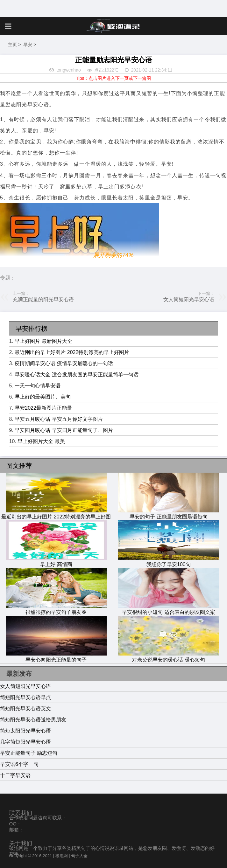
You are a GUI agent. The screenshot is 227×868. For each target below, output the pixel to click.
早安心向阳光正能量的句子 (56, 657)
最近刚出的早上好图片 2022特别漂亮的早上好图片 (72, 352)
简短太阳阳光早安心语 (25, 731)
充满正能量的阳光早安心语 (43, 299)
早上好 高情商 (56, 561)
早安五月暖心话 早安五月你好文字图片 (59, 419)
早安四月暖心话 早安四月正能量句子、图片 (64, 430)
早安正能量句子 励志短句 (29, 753)
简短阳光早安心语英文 (25, 708)
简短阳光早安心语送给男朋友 (33, 720)
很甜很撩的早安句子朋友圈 (56, 609)
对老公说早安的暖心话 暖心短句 (169, 657)
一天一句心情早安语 (38, 386)
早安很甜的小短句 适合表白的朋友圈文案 (169, 609)
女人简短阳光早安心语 (189, 299)
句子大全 (79, 856)
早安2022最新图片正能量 (43, 408)
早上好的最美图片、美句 (43, 397)
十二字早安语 (15, 775)
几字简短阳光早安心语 (25, 742)
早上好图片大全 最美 (41, 441)
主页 (12, 45)
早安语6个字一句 (19, 764)
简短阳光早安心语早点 (25, 697)
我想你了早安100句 (169, 561)
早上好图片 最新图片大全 (43, 341)
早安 (28, 45)
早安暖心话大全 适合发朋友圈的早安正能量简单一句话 (76, 375)
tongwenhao (68, 70)
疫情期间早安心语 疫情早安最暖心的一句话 (64, 363)
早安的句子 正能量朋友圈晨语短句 (169, 514)
